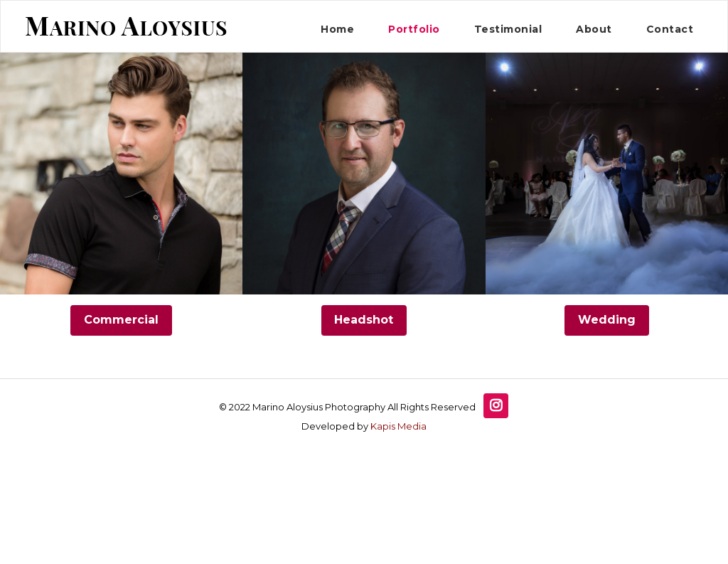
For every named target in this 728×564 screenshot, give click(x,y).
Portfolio (414, 29)
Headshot (364, 320)
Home (337, 29)
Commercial (121, 320)
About (594, 29)
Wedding (607, 320)
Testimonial (508, 29)
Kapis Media (398, 426)
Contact (670, 29)
